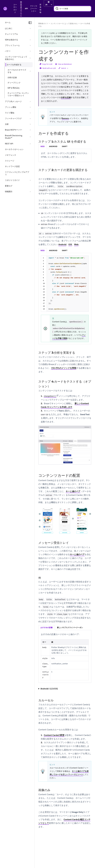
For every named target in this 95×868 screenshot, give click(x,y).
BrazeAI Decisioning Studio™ (14, 137)
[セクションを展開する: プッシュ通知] (30, 107)
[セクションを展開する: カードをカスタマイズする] (30, 71)
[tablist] (65, 146)
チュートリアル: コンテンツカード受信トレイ (18, 94)
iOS (70, 244)
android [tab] (53, 146)
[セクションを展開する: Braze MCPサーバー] (30, 130)
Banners (65, 118)
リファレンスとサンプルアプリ (17, 173)
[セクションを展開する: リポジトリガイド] (30, 180)
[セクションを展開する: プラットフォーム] (30, 45)
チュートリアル (11, 34)
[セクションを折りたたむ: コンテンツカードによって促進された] (30, 58)
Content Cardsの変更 (54, 735)
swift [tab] (65, 146)
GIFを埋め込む (14, 88)
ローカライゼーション (14, 149)
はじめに (9, 28)
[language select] (49, 5)
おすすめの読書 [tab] (47, 628)
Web (76, 244)
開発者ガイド (43, 24)
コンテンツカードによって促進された (16, 58)
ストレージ (10, 161)
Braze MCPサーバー (14, 130)
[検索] (57, 9)
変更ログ (9, 186)
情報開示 (9, 192)
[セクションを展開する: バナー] (30, 51)
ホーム (8, 22)
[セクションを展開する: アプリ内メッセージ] (30, 101)
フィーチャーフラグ (13, 119)
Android (62, 244)
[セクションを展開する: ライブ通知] (30, 113)
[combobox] (72, 9)
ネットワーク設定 (12, 166)
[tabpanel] (65, 155)
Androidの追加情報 (49, 689)
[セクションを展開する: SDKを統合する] (30, 40)
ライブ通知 (10, 113)
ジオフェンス (11, 155)
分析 (7, 124)
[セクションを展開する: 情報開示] (30, 192)
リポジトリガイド (12, 180)
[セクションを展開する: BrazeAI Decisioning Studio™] (30, 137)
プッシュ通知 (11, 107)
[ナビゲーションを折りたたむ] (30, 23)
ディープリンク (14, 83)
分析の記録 (12, 78)
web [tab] (42, 146)
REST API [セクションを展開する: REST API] (9, 144)
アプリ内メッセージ (13, 101)
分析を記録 (66, 97)
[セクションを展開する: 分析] (30, 124)
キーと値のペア (73, 491)
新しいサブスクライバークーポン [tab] (70, 628)
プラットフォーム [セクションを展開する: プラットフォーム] (12, 45)
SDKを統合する (11, 40)
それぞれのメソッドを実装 (64, 368)
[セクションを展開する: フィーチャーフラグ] (30, 119)
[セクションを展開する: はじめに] (30, 28)
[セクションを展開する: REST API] (30, 144)
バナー (8, 51)
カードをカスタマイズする (17, 71)
